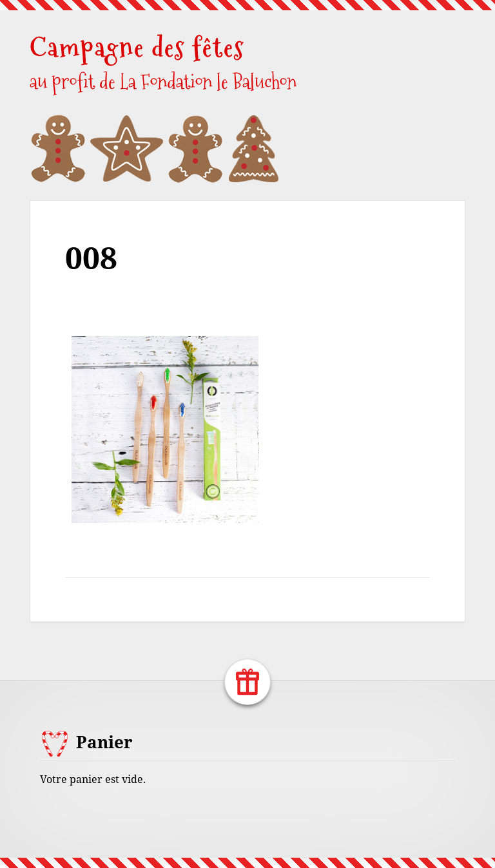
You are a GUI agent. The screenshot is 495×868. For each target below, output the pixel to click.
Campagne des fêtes (137, 47)
